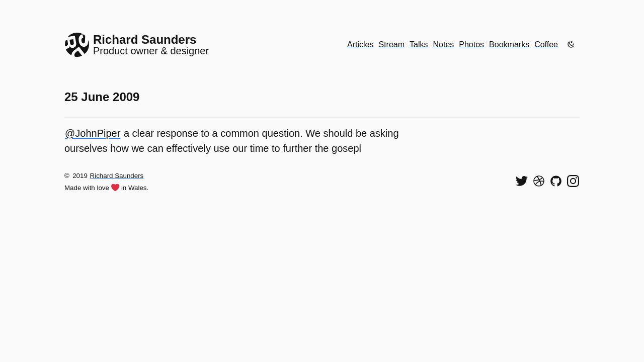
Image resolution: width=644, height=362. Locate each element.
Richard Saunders (117, 176)
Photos (471, 44)
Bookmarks (509, 44)
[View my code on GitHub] (556, 181)
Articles (360, 44)
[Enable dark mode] (571, 44)
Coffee (546, 44)
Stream (391, 44)
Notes (444, 44)
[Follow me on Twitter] (522, 181)
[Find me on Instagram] (573, 181)
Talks (419, 44)
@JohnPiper (93, 133)
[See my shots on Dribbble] (539, 181)
